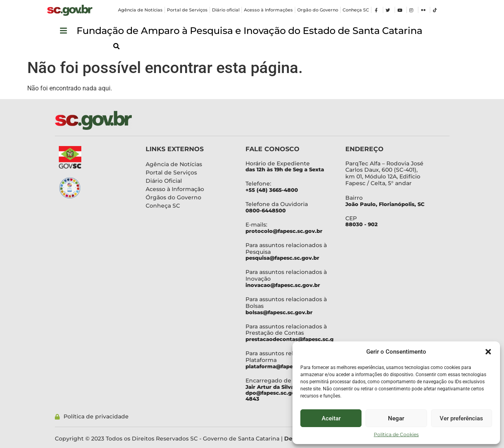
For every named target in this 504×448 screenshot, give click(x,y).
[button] (488, 352)
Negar (396, 418)
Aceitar (331, 418)
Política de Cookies (396, 434)
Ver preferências (461, 418)
